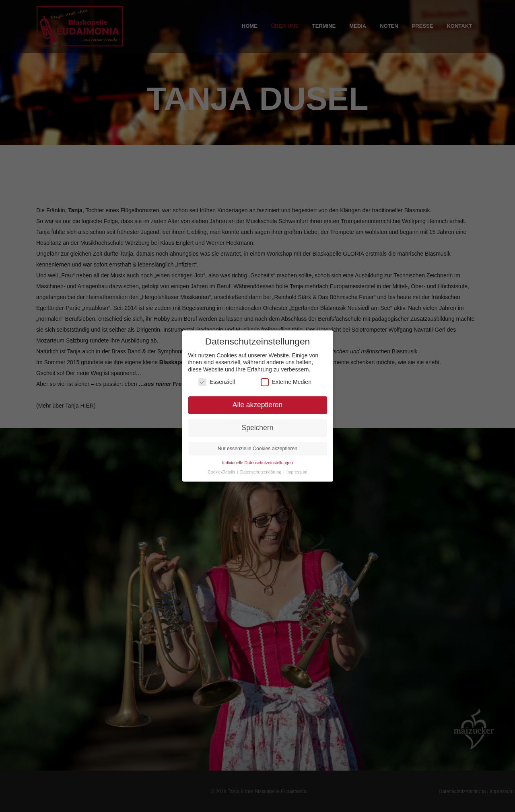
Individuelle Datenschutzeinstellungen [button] (257, 458)
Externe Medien (286, 378)
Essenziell (217, 378)
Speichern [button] (258, 423)
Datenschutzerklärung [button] (261, 468)
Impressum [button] (297, 468)
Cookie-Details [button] (222, 468)
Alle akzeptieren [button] (258, 400)
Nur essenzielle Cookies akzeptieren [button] (257, 444)
